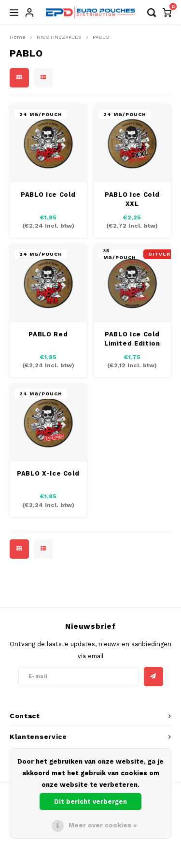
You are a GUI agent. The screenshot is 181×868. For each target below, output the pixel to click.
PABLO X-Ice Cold (48, 473)
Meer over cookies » (103, 825)
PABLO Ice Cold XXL (132, 199)
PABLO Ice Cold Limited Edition (132, 339)
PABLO (101, 37)
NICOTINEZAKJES (59, 37)
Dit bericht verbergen (90, 802)
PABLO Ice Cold (48, 195)
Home (18, 37)
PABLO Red (48, 334)
